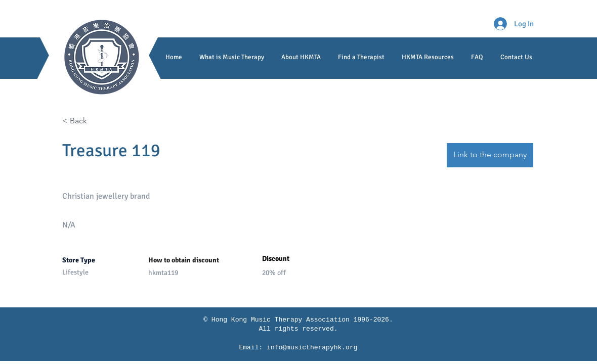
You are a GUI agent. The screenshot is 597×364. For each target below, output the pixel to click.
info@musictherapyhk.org (312, 348)
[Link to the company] (490, 155)
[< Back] (98, 121)
